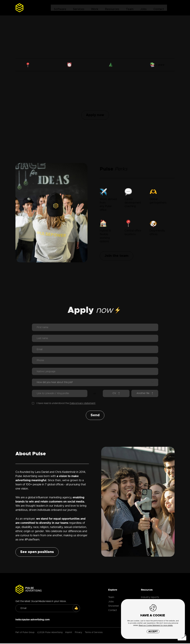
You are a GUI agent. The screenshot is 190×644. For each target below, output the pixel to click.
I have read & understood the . (64, 404)
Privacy (78, 633)
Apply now (95, 115)
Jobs (143, 8)
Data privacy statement (82, 404)
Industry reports (150, 598)
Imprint (69, 633)
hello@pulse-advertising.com (33, 620)
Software (60, 8)
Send (95, 416)
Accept (153, 632)
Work (95, 8)
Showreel (113, 606)
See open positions (37, 553)
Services (78, 8)
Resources (112, 8)
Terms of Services (94, 633)
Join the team (116, 256)
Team (130, 8)
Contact (159, 8)
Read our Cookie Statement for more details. (156, 625)
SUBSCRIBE (78, 609)
